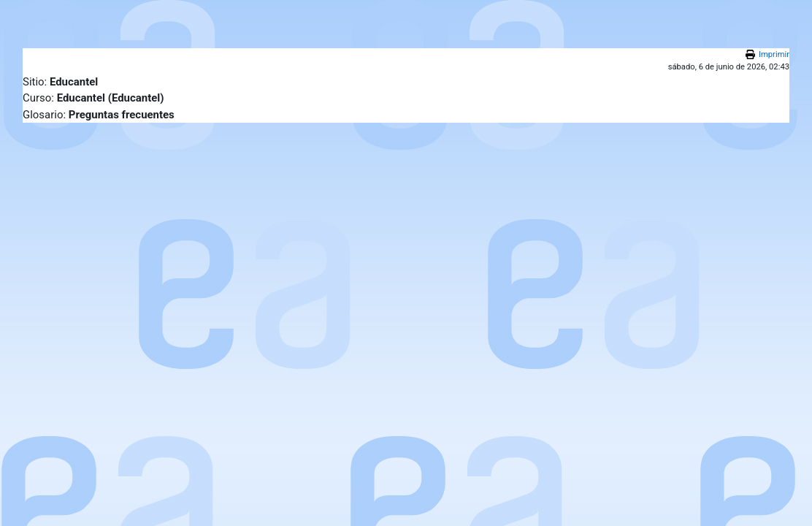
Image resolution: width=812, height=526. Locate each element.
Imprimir (774, 54)
